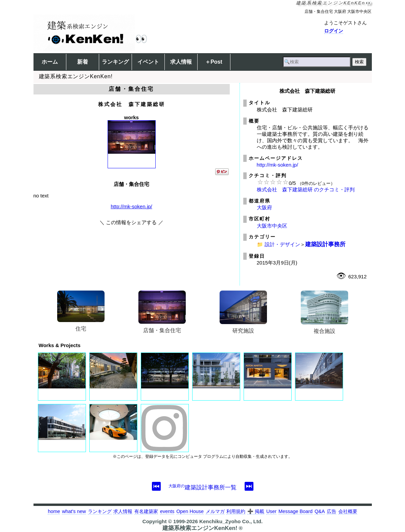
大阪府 (264, 207)
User (271, 511)
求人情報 (181, 62)
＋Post (214, 62)
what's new (74, 511)
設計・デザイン (282, 244)
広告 (332, 511)
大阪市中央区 (272, 226)
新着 (83, 62)
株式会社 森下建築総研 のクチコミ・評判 (306, 189)
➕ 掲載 (256, 511)
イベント (148, 62)
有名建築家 (146, 511)
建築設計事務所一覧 (202, 487)
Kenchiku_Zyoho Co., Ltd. (231, 521)
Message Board (296, 511)
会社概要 (348, 511)
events (167, 511)
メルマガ (215, 511)
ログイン (334, 31)
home (54, 511)
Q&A (320, 511)
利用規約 (236, 511)
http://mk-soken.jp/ (131, 206)
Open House (190, 511)
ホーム (50, 62)
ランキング (115, 62)
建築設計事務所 (325, 244)
